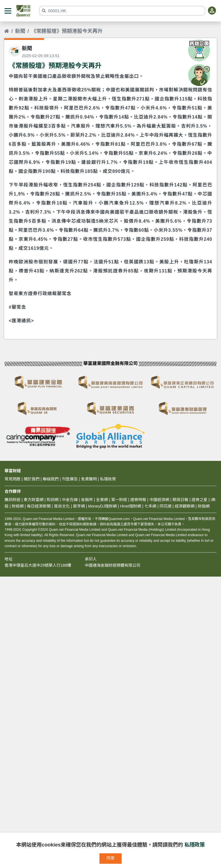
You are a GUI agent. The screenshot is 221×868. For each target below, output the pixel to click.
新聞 (20, 31)
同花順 (165, 506)
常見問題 (12, 479)
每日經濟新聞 (39, 506)
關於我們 (31, 479)
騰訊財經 (12, 500)
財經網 (18, 506)
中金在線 (70, 500)
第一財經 (119, 500)
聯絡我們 (51, 479)
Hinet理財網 (131, 506)
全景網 (102, 500)
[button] (8, 11)
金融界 (87, 500)
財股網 (204, 506)
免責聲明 (89, 479)
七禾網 (150, 506)
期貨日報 (180, 500)
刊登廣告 (70, 479)
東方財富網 (33, 500)
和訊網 (53, 500)
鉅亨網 (79, 506)
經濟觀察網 (185, 506)
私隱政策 (195, 845)
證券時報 (138, 500)
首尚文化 (62, 506)
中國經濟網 (159, 500)
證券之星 (199, 500)
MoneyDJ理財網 (102, 506)
